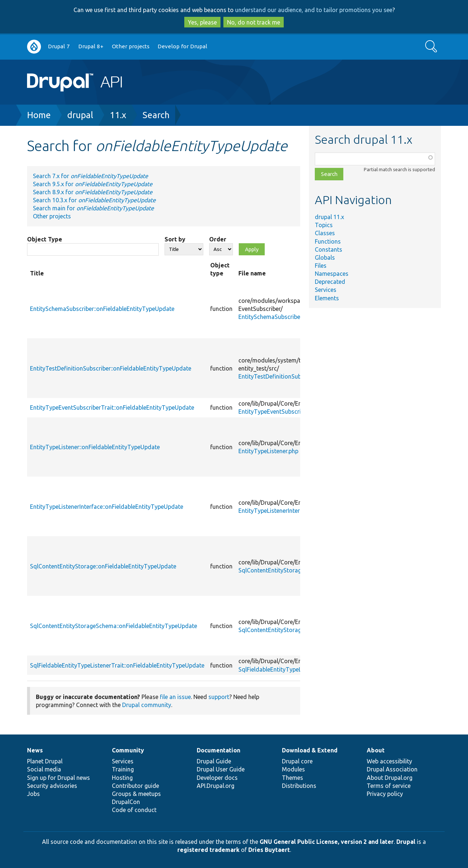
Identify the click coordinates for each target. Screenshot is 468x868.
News (35, 750)
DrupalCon (126, 802)
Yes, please (202, 22)
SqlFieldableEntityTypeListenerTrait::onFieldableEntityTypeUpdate (117, 665)
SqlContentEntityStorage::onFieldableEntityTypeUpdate (103, 566)
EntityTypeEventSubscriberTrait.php (286, 412)
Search (156, 115)
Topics (324, 225)
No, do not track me (254, 22)
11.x (118, 115)
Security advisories (52, 786)
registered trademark (208, 850)
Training (123, 769)
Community (128, 750)
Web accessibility (389, 761)
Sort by (175, 239)
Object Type (45, 239)
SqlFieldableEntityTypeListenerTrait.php (291, 669)
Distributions (299, 786)
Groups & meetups (136, 794)
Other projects (131, 46)
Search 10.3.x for (94, 200)
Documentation (218, 750)
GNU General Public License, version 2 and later (327, 842)
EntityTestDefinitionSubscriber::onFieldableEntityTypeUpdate (111, 368)
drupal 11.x (329, 217)
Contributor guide (135, 786)
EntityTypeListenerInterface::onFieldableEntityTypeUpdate (107, 507)
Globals (325, 258)
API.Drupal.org (216, 786)
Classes (325, 233)
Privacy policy (385, 794)
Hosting (122, 778)
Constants (329, 249)
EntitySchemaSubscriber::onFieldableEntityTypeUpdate (102, 309)
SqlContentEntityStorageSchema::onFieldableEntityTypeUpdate (114, 626)
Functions (328, 241)
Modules (293, 769)
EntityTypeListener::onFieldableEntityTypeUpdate (95, 447)
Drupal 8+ (91, 46)
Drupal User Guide (221, 769)
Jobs (33, 794)
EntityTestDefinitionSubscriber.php (284, 376)
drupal (80, 115)
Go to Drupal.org (34, 47)
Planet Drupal (45, 761)
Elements (327, 298)
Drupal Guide (214, 761)
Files (321, 266)
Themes (292, 778)
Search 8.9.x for (93, 192)
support (219, 697)
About (376, 750)
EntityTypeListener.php (268, 451)
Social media (44, 769)
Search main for (93, 208)
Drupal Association (392, 769)
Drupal (406, 842)
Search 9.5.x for (93, 184)
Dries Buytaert (269, 850)
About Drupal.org (390, 778)
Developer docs (217, 778)
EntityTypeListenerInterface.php (280, 511)
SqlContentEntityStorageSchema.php (287, 630)
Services (326, 290)
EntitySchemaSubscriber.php (276, 317)
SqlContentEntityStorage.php (277, 570)
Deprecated (330, 282)
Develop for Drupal (182, 46)
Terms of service (389, 786)
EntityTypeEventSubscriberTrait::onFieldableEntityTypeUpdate (112, 407)
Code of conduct (134, 810)
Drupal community (147, 705)
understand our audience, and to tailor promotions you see (314, 10)
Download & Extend (310, 750)
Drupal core (297, 761)
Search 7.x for (90, 176)
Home (39, 115)
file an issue (175, 697)
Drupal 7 (59, 46)
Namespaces (332, 274)
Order (218, 239)
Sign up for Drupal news (58, 778)
